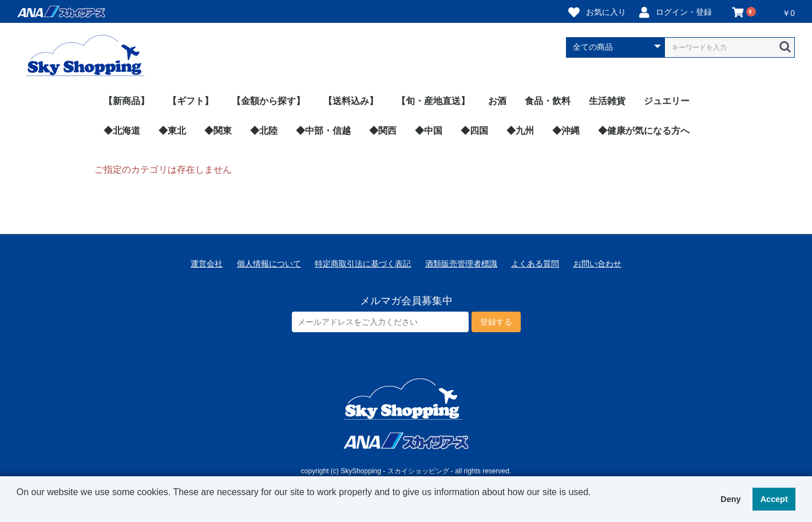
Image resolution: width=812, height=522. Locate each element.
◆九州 (520, 131)
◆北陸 (264, 131)
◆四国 (474, 131)
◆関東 (218, 131)
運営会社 (207, 264)
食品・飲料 (548, 101)
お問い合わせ (597, 264)
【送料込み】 (351, 101)
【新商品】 (126, 101)
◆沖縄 (566, 131)
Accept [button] (774, 499)
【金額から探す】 (268, 101)
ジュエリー (667, 101)
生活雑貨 (607, 101)
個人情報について (269, 264)
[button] (18, 507)
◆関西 (383, 131)
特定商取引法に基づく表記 (363, 264)
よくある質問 (535, 264)
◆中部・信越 (323, 131)
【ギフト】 (191, 101)
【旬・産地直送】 (433, 101)
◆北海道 (122, 131)
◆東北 (172, 131)
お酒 (497, 101)
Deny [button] (730, 499)
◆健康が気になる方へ (644, 131)
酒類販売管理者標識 (461, 264)
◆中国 (429, 131)
